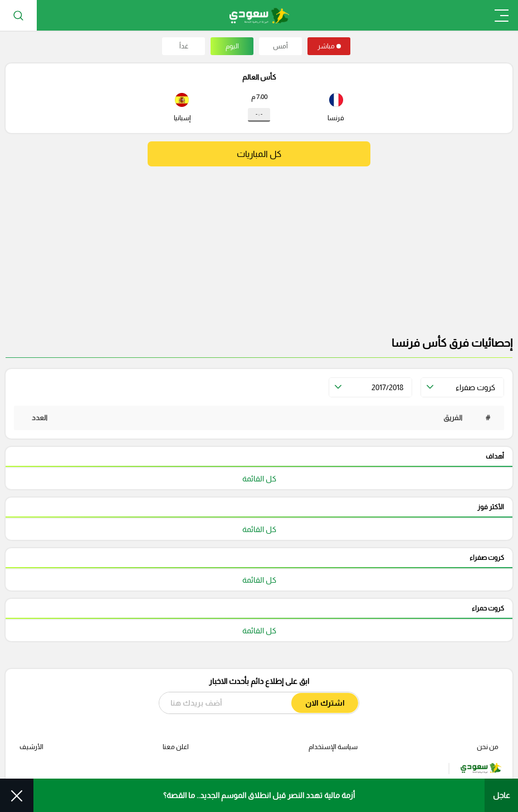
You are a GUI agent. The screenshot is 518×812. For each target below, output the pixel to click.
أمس (280, 46)
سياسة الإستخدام (333, 747)
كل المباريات (259, 154)
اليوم (232, 46)
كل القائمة (259, 479)
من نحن (488, 747)
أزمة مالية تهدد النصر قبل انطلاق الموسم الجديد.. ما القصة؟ (259, 795)
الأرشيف (31, 747)
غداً (184, 46)
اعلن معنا (176, 747)
